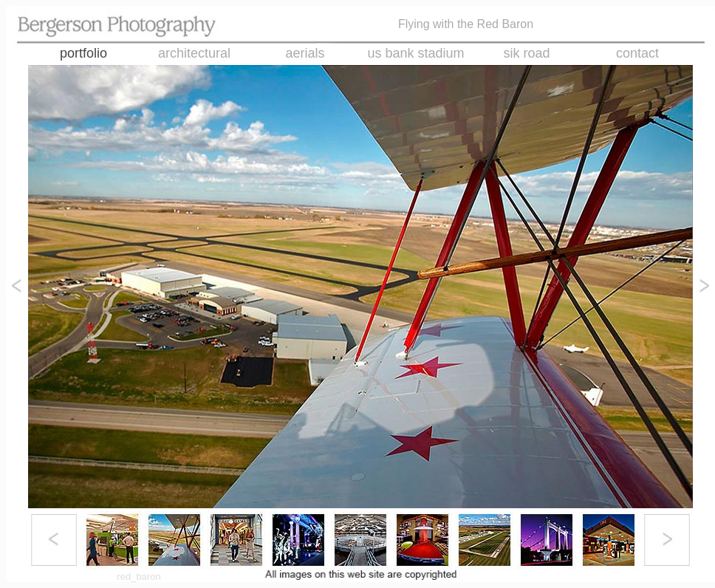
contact (637, 53)
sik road (526, 53)
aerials (305, 53)
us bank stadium (415, 53)
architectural (194, 53)
